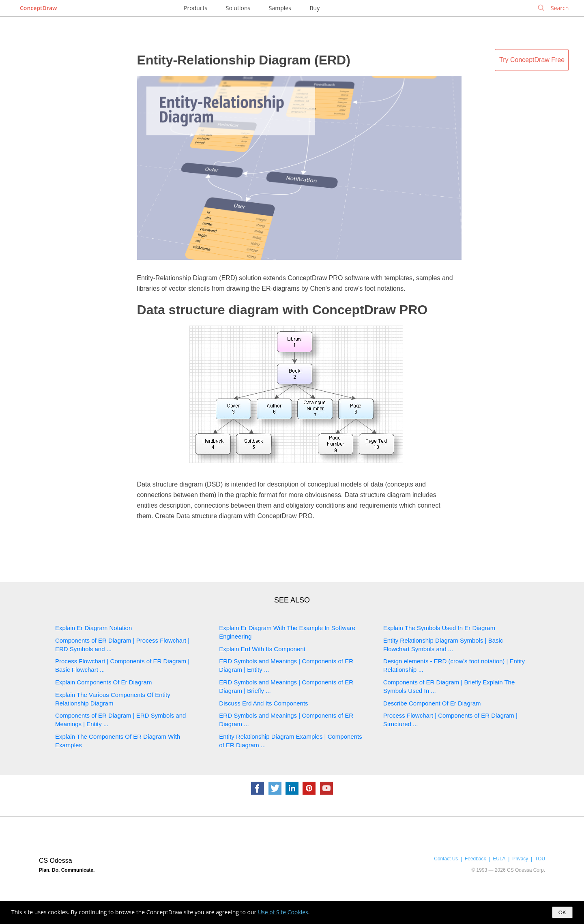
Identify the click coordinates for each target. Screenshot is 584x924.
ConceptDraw (38, 8)
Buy (315, 8)
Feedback (475, 859)
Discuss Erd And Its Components (263, 703)
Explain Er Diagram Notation (93, 628)
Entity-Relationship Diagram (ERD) (244, 60)
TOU (540, 859)
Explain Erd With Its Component (262, 649)
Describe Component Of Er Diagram (432, 703)
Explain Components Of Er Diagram (103, 682)
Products (195, 8)
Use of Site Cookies (283, 912)
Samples (280, 8)
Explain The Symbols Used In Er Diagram (439, 628)
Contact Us (446, 859)
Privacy (520, 859)
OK (562, 912)
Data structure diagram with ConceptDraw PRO (282, 310)
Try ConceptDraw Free (532, 60)
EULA (499, 859)
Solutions (238, 8)
